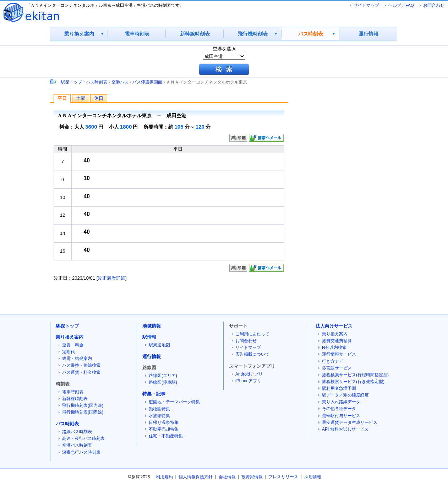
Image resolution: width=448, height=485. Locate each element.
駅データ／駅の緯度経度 (345, 395)
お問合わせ (434, 5)
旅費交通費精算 (337, 341)
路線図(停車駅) (163, 382)
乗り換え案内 (79, 34)
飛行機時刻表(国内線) (83, 405)
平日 (62, 98)
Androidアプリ (249, 374)
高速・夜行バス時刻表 (83, 438)
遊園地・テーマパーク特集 (174, 402)
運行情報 (368, 34)
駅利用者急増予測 (339, 388)
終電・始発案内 (77, 359)
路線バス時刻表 (77, 432)
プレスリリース (283, 477)
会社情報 (227, 477)
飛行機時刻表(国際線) (83, 412)
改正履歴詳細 (111, 278)
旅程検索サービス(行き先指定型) (353, 382)
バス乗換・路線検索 (81, 365)
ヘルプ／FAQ (401, 5)
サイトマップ (366, 5)
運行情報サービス (339, 354)
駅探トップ (71, 82)
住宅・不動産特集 (166, 436)
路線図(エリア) (163, 376)
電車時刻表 (137, 34)
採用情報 (313, 477)
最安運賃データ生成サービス (350, 422)
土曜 (81, 98)
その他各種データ (339, 409)
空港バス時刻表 (77, 445)
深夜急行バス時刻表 (81, 452)
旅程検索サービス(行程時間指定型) (355, 375)
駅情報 (149, 337)
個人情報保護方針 (196, 477)
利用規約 (164, 477)
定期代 (69, 352)
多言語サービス (337, 368)
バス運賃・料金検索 (81, 372)
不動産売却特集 (164, 429)
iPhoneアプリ (248, 381)
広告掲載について (252, 354)
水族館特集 (159, 416)
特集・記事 (154, 394)
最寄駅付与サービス (341, 416)
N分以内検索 (334, 347)
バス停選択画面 (147, 82)
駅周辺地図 (159, 345)
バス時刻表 (311, 34)
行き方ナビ (333, 361)
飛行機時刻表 (253, 34)
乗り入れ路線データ (341, 402)
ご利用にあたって (252, 334)
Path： (54, 82)
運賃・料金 (73, 345)
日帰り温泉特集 (164, 422)
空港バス (120, 82)
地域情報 (152, 326)
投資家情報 (252, 477)
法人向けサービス (334, 326)
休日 (99, 98)
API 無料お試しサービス (345, 429)
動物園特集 (159, 409)
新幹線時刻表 (195, 34)
